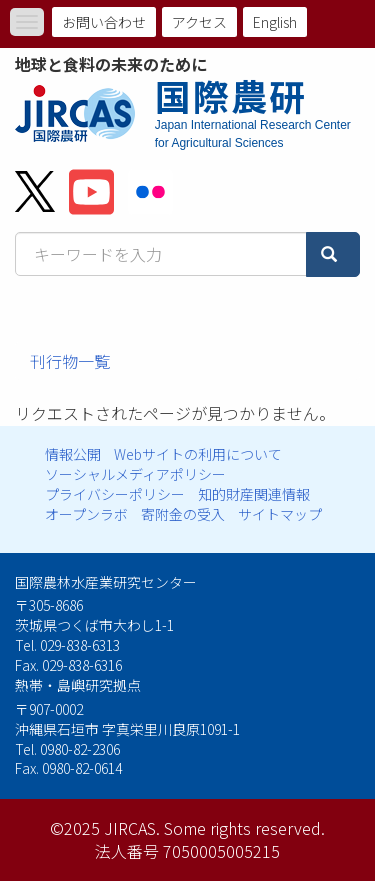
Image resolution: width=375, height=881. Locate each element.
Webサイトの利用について (198, 454)
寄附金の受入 (183, 514)
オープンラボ (86, 514)
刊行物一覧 (70, 361)
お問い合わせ (104, 22)
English (275, 22)
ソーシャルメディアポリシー (135, 474)
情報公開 (73, 454)
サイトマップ (280, 514)
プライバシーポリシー (115, 494)
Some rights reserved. (244, 828)
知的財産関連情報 (254, 494)
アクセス (199, 22)
